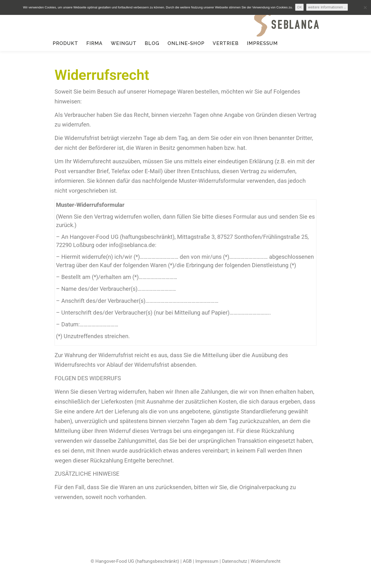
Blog (152, 43)
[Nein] (365, 7)
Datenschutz (235, 561)
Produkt (65, 43)
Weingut (124, 43)
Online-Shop (186, 43)
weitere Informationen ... (327, 7)
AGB (187, 561)
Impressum (262, 43)
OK (299, 7)
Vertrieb (226, 43)
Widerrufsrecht (266, 561)
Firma (94, 43)
